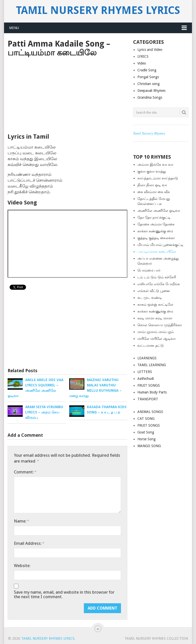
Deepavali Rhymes (151, 91)
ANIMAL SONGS (150, 412)
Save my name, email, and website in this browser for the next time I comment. (64, 594)
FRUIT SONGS (149, 385)
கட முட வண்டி (150, 298)
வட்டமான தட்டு (151, 345)
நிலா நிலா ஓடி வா (152, 185)
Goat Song (146, 432)
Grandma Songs (150, 97)
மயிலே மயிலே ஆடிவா (156, 339)
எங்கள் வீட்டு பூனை (154, 291)
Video (142, 63)
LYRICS (143, 56)
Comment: (25, 472)
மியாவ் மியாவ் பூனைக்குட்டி (160, 245)
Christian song (149, 84)
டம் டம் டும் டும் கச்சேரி (157, 277)
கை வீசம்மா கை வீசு (154, 192)
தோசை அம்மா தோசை (156, 224)
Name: (21, 521)
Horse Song (146, 439)
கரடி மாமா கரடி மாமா (155, 318)
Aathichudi (146, 379)
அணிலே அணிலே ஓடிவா (159, 211)
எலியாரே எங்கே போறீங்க (159, 284)
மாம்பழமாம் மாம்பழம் (156, 332)
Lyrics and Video (150, 50)
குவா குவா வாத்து (152, 171)
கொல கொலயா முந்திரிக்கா (160, 325)
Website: (22, 566)
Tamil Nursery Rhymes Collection (156, 638)
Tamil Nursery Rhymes (149, 133)
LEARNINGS (147, 358)
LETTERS (145, 372)
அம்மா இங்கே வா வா (155, 164)
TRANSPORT (148, 399)
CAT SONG (146, 419)
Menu (14, 28)
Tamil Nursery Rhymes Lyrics (98, 10)
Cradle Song (147, 70)
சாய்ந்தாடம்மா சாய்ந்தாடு (158, 178)
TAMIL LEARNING (152, 365)
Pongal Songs (148, 77)
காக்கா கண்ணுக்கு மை (155, 231)
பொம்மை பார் (149, 270)
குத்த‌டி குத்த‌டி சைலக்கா (156, 238)
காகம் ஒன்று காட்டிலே (155, 304)
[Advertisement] (67, 95)
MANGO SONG (149, 446)
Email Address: (29, 543)
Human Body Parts (152, 392)
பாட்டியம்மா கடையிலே (157, 252)
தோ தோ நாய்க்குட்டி (154, 217)
